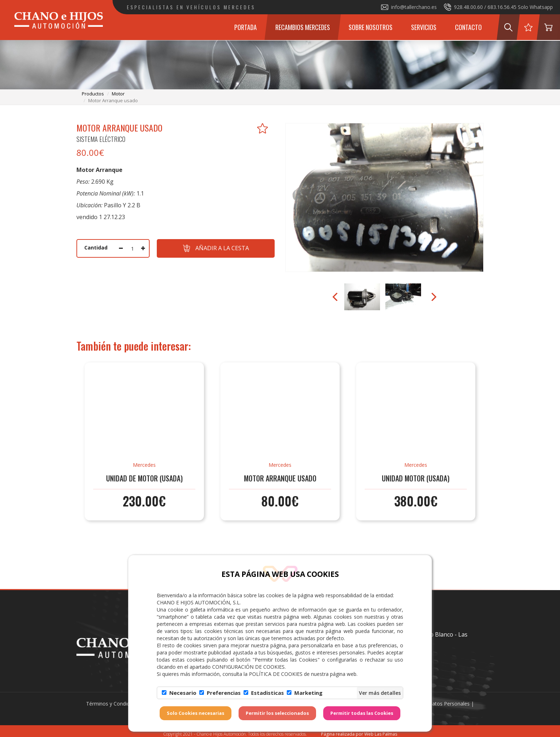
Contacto (468, 27)
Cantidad (96, 248)
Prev (336, 297)
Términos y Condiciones (114, 704)
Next (433, 297)
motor (118, 94)
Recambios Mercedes (303, 27)
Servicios (424, 27)
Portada (246, 27)
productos (93, 94)
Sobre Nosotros (371, 27)
